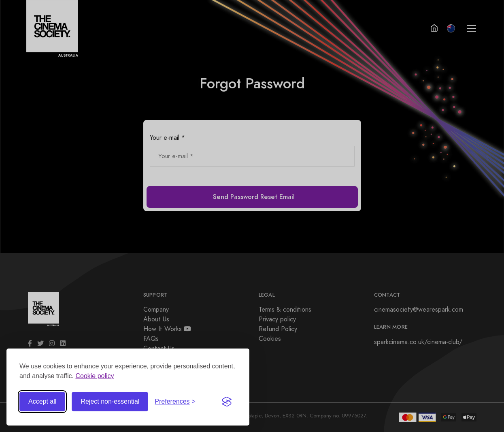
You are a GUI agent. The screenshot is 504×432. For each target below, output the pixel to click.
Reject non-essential (110, 401)
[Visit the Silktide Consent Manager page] (227, 401)
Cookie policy (95, 375)
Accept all (42, 401)
